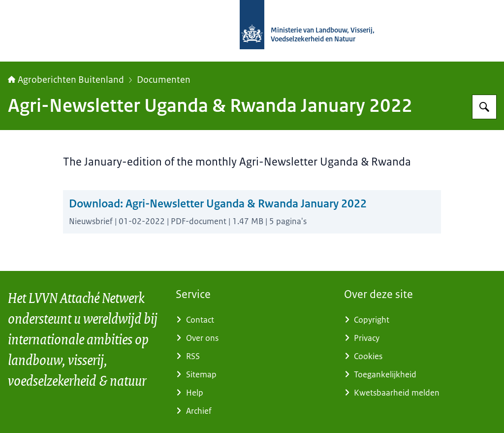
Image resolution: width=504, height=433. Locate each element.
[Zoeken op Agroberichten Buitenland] (484, 107)
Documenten (164, 80)
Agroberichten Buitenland (66, 80)
